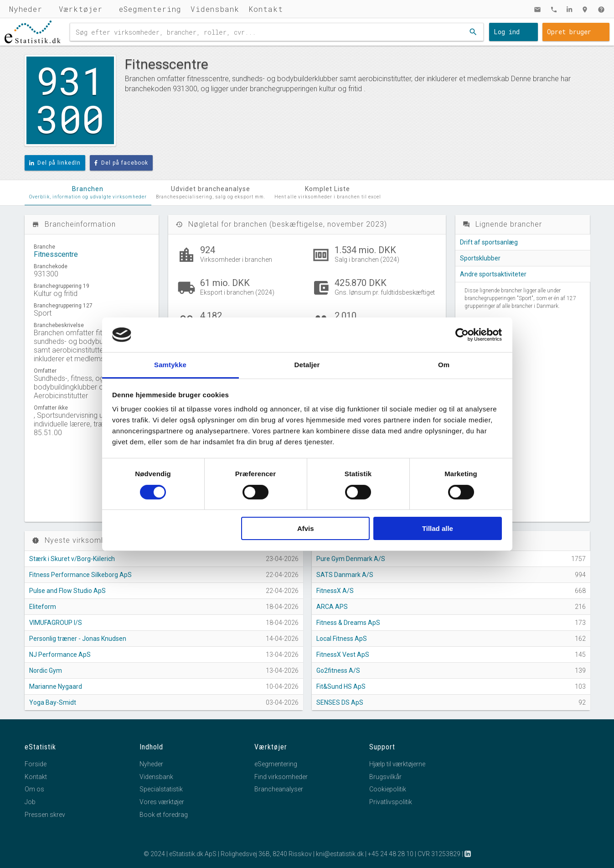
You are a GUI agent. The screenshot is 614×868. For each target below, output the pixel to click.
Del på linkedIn (55, 163)
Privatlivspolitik (391, 802)
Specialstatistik (161, 789)
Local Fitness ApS (342, 639)
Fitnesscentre (56, 254)
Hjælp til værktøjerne (397, 764)
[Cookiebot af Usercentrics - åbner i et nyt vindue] (462, 335)
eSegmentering (150, 9)
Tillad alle (438, 528)
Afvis (306, 528)
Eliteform (43, 607)
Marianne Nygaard (56, 686)
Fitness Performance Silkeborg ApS (80, 575)
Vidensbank (215, 9)
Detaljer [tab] (307, 365)
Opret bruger (569, 32)
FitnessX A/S (335, 591)
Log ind (507, 32)
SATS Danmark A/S (345, 575)
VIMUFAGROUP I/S (56, 623)
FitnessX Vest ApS (343, 655)
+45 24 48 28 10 (391, 854)
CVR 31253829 (439, 854)
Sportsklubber (480, 258)
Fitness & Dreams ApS (348, 623)
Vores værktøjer (162, 802)
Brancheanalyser (279, 789)
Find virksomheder (281, 777)
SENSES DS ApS (340, 702)
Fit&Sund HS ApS (341, 686)
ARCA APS (332, 607)
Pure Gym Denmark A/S (351, 559)
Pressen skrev (45, 815)
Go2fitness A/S (338, 670)
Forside (36, 764)
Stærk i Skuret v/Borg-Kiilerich (72, 559)
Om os (34, 789)
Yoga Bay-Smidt (53, 702)
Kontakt (266, 9)
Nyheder (26, 9)
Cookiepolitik (388, 789)
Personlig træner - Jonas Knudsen (78, 639)
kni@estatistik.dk (340, 854)
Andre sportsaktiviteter (493, 274)
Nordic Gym (46, 670)
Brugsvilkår (385, 777)
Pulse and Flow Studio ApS (67, 591)
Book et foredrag (164, 815)
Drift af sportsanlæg (489, 242)
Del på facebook (121, 163)
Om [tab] (444, 365)
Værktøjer (81, 9)
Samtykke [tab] (170, 365)
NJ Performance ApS (60, 655)
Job (30, 802)
